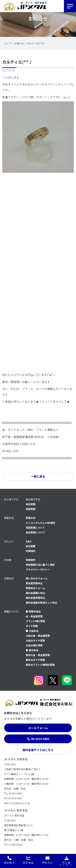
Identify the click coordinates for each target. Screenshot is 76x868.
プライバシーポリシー (38, 569)
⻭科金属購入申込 (35, 593)
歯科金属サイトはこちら (38, 750)
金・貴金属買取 (34, 616)
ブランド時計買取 (35, 621)
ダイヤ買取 (32, 626)
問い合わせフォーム (37, 578)
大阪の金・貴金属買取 (38, 636)
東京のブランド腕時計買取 (40, 665)
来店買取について (35, 532)
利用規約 (31, 551)
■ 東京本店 (32, 650)
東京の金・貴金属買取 (38, 655)
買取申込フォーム (35, 588)
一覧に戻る (38, 476)
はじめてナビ (33, 499)
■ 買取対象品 (33, 611)
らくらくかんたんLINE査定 (41, 523)
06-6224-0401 (40, 739)
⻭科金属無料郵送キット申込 (41, 602)
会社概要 (31, 546)
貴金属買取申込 (34, 583)
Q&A (29, 541)
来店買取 (31, 504)
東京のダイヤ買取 (35, 660)
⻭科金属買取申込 (35, 598)
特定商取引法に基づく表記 (40, 565)
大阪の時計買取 (34, 645)
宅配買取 (31, 509)
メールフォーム (38, 728)
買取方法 (31, 518)
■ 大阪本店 (32, 631)
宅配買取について (35, 527)
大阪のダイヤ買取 (35, 640)
